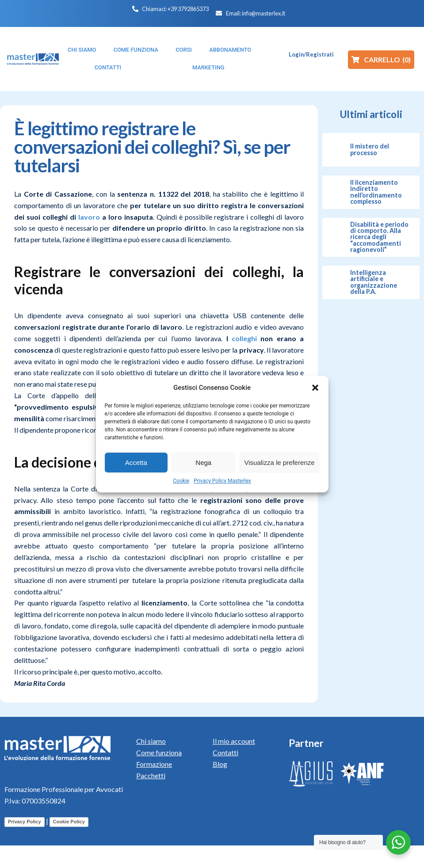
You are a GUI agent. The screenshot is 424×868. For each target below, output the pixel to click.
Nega (203, 463)
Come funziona (159, 752)
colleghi (244, 338)
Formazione (154, 764)
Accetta (136, 463)
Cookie (181, 481)
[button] (315, 388)
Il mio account (234, 741)
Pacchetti (151, 775)
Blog (220, 764)
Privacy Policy (25, 822)
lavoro (89, 217)
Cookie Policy (69, 822)
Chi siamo (151, 741)
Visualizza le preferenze (280, 463)
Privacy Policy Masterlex (222, 481)
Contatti (225, 752)
